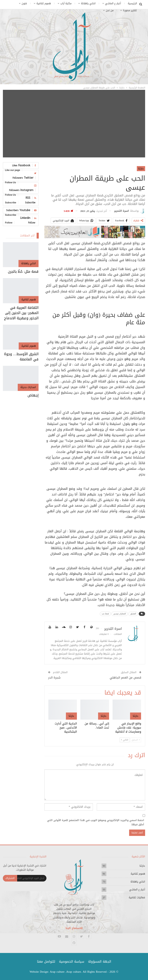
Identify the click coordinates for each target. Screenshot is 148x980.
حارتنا (141, 169)
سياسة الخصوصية (72, 961)
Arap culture (57, 972)
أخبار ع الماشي (113, 3)
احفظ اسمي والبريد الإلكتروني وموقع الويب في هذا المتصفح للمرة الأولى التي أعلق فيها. (96, 822)
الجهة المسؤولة (100, 961)
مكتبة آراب (66, 3)
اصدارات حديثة (28, 387)
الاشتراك (10, 878)
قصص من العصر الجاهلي (125, 678)
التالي (125, 740)
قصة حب (105, 614)
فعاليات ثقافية (137, 897)
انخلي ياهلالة (88, 3)
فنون (24, 3)
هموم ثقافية (44, 3)
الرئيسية (132, 3)
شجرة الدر (54, 678)
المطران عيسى (120, 614)
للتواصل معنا (46, 961)
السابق (136, 740)
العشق (133, 614)
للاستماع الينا (74, 928)
